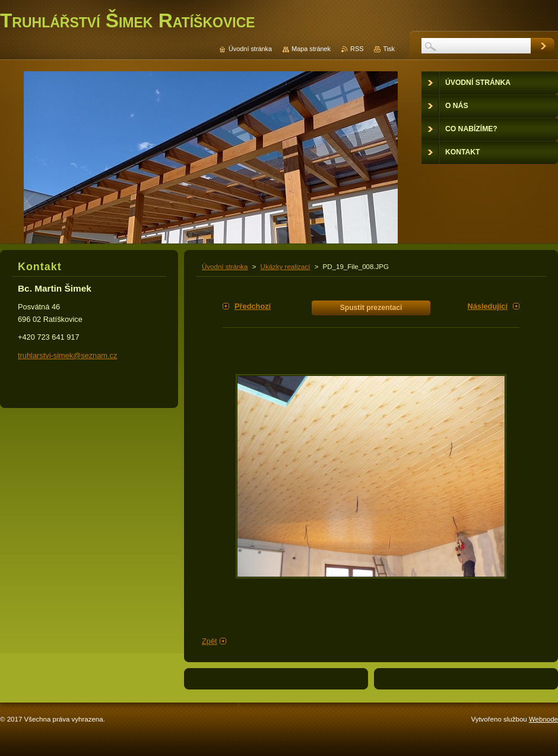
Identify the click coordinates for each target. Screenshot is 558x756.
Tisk (389, 49)
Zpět (210, 641)
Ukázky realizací (286, 267)
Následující (487, 306)
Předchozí (253, 306)
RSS (357, 49)
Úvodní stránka (225, 267)
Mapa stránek (311, 49)
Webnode (543, 719)
